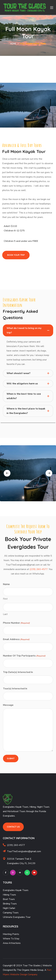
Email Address (16, 639)
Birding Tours (10, 904)
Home (13, 44)
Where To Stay (11, 939)
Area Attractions (12, 943)
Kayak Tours (22, 890)
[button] (16, 255)
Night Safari (9, 908)
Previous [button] (7, 473)
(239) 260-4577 (39, 569)
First (5, 599)
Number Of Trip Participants (24, 656)
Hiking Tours (9, 895)
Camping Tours (11, 913)
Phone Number (16, 623)
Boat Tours (9, 899)
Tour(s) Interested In (15, 689)
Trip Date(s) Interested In (18, 672)
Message (8, 705)
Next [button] (49, 473)
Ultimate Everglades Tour (17, 917)
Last (5, 614)
